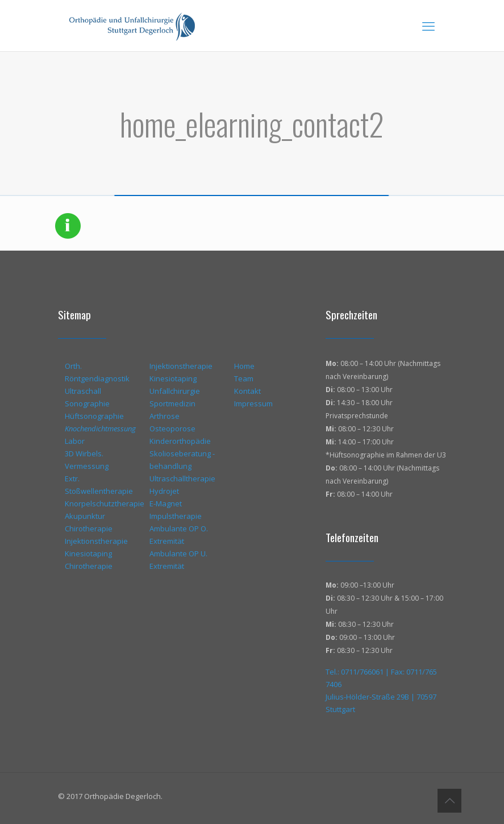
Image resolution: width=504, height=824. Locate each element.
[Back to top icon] (449, 801)
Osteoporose (172, 428)
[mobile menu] (428, 26)
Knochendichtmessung (100, 428)
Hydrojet (164, 491)
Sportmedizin (172, 403)
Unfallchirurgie (175, 391)
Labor (75, 441)
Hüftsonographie (94, 416)
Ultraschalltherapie (182, 478)
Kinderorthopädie (180, 441)
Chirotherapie (89, 528)
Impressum (253, 403)
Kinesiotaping (88, 554)
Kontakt (247, 391)
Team (244, 378)
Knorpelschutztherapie (105, 503)
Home (244, 366)
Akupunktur (85, 516)
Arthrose (164, 416)
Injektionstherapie (96, 541)
